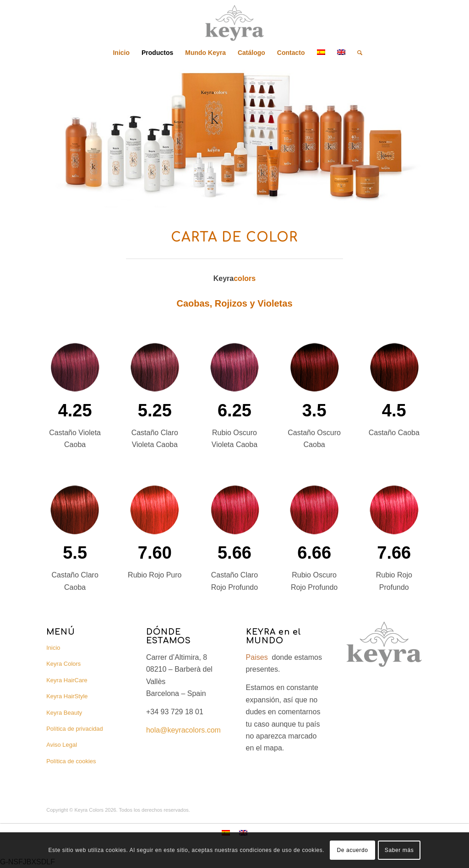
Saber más (399, 850)
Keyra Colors (63, 664)
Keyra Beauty (64, 713)
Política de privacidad (75, 729)
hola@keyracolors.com (183, 730)
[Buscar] (357, 53)
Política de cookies (71, 761)
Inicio (53, 648)
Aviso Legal (62, 745)
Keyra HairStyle (67, 696)
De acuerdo (352, 850)
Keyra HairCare (67, 680)
